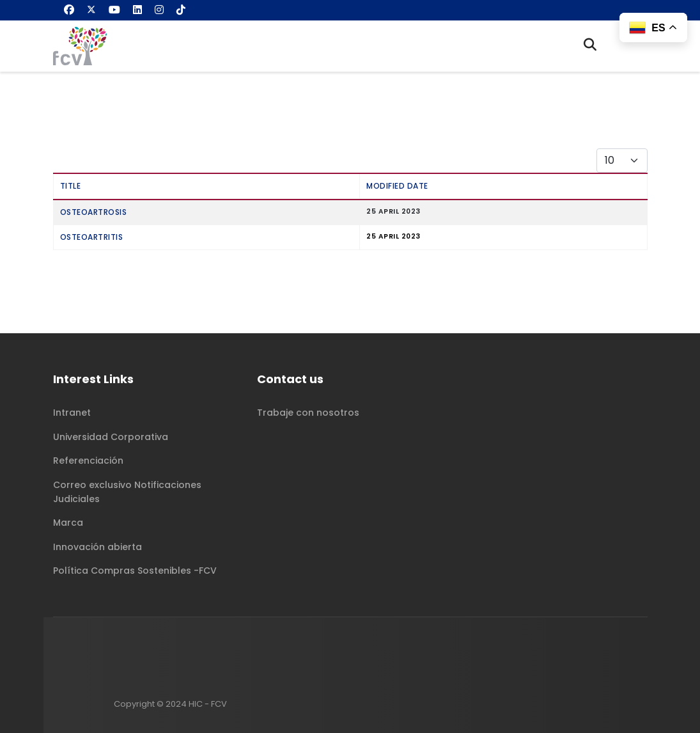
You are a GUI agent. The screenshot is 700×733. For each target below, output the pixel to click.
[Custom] (181, 10)
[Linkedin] (137, 10)
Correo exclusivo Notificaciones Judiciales (127, 492)
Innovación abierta (97, 547)
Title (71, 186)
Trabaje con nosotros (308, 413)
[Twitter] (91, 10)
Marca (68, 523)
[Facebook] (69, 10)
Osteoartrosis (94, 212)
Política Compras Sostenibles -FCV (135, 571)
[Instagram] (159, 10)
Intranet (72, 413)
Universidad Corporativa (111, 437)
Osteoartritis (92, 237)
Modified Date (397, 186)
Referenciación (88, 461)
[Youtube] (114, 10)
